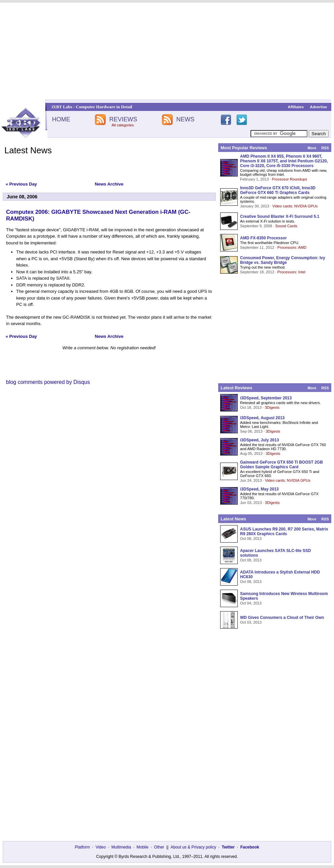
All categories (123, 125)
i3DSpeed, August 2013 (262, 418)
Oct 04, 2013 (251, 603)
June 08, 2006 (22, 197)
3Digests (272, 407)
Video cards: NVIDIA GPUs (295, 206)
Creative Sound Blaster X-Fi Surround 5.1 (280, 216)
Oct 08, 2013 (251, 539)
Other (159, 847)
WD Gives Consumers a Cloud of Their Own (282, 618)
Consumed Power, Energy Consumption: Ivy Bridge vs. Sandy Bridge (283, 260)
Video (101, 847)
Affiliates (296, 107)
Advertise (318, 107)
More (312, 148)
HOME (61, 119)
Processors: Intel (291, 272)
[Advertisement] (167, 51)
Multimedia (121, 847)
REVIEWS (123, 119)
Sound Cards (286, 226)
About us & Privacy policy (193, 847)
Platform (82, 847)
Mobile (143, 847)
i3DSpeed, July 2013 (259, 440)
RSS (325, 148)
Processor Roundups (290, 179)
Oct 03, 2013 (251, 622)
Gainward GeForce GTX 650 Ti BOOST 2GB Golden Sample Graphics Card (281, 465)
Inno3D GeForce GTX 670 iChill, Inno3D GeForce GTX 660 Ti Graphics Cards (278, 190)
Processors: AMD (292, 247)
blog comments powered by (48, 382)
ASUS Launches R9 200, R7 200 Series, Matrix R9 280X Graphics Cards (284, 531)
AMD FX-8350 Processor (263, 238)
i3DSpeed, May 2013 (259, 489)
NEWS (186, 119)
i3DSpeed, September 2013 (266, 398)
